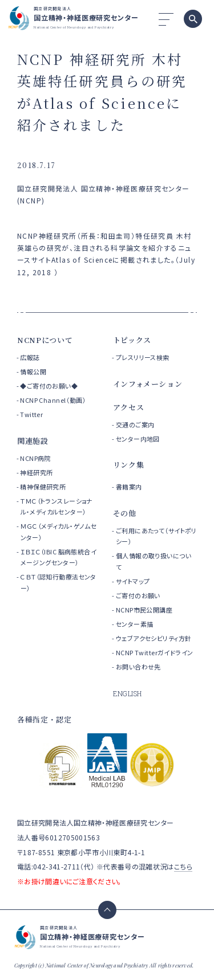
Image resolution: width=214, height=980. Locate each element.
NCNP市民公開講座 (144, 610)
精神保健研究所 (43, 487)
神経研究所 (36, 472)
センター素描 (135, 624)
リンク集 (129, 465)
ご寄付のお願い (138, 595)
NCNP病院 (35, 458)
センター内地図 (138, 439)
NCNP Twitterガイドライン (155, 652)
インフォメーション (148, 384)
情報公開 (33, 371)
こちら (183, 866)
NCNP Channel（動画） (53, 400)
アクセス (129, 407)
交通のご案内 (135, 424)
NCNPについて (45, 340)
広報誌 (30, 357)
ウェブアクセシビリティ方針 (154, 638)
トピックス (132, 340)
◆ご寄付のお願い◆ (49, 386)
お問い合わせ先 (138, 667)
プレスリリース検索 (143, 357)
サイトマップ (133, 581)
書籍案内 (129, 487)
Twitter (31, 414)
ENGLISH (128, 693)
